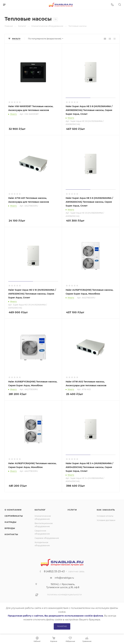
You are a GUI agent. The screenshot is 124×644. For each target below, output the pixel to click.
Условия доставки (106, 520)
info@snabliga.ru (64, 578)
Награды (10, 522)
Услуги (72, 510)
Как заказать (106, 510)
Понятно (62, 626)
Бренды (10, 528)
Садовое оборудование (47, 538)
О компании (13, 510)
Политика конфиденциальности (64, 595)
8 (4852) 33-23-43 (54, 571)
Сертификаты (14, 516)
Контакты (11, 534)
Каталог (40, 510)
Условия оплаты (105, 516)
